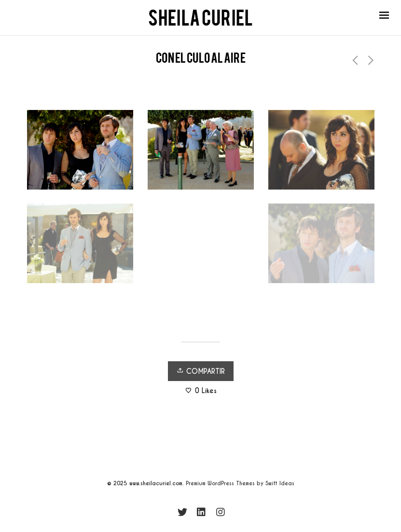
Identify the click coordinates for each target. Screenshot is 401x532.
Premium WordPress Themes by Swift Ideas (240, 483)
